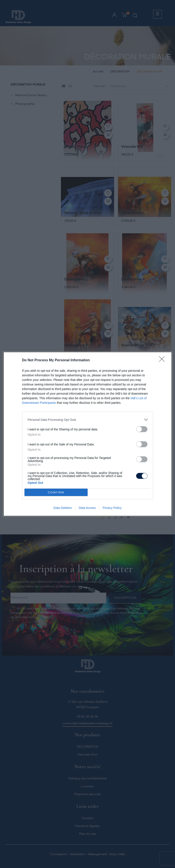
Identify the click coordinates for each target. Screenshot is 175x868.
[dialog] (88, 434)
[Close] (163, 360)
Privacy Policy (112, 508)
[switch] (142, 429)
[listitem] (88, 420)
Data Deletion (63, 508)
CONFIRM (56, 492)
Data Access (87, 508)
